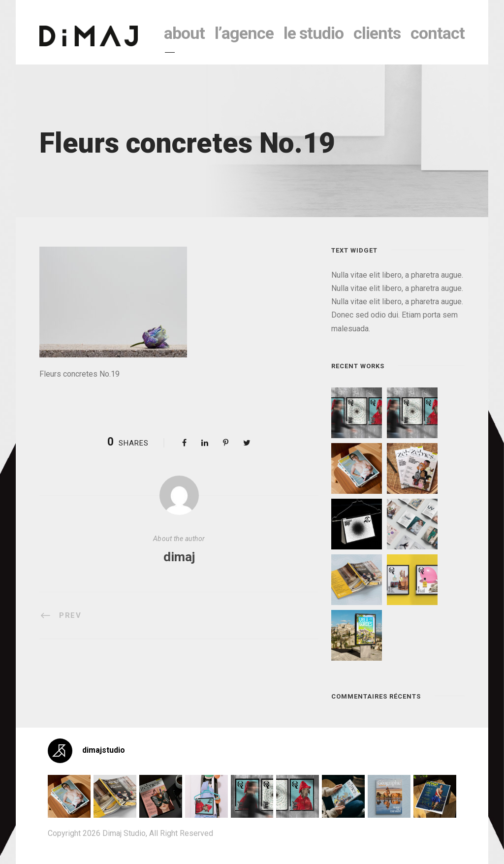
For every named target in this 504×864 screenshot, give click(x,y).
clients (377, 33)
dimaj (179, 557)
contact (438, 33)
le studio (314, 33)
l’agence (244, 33)
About (184, 33)
